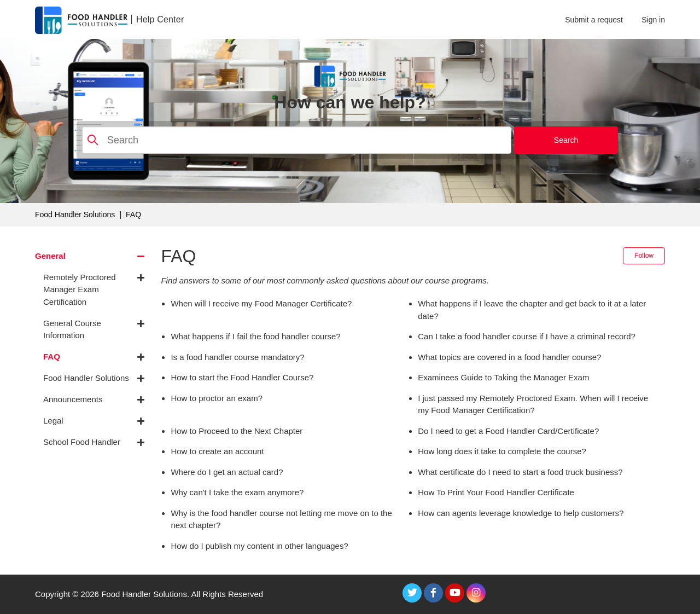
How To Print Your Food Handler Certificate (496, 492)
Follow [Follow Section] (644, 256)
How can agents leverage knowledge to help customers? (521, 513)
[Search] (297, 140)
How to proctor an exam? (217, 398)
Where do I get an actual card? (227, 472)
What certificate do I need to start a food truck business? (520, 472)
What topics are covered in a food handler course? (509, 357)
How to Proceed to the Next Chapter (237, 431)
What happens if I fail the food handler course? (255, 336)
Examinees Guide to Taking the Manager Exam (503, 377)
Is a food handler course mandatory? (237, 357)
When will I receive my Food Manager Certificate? (261, 303)
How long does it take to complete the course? (502, 451)
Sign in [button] (653, 20)
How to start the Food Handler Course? (242, 377)
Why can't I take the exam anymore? (237, 492)
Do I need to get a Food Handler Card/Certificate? (508, 431)
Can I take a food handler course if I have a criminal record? (527, 336)
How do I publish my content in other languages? (259, 546)
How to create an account (217, 451)
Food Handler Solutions (75, 215)
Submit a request (594, 20)
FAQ (133, 215)
